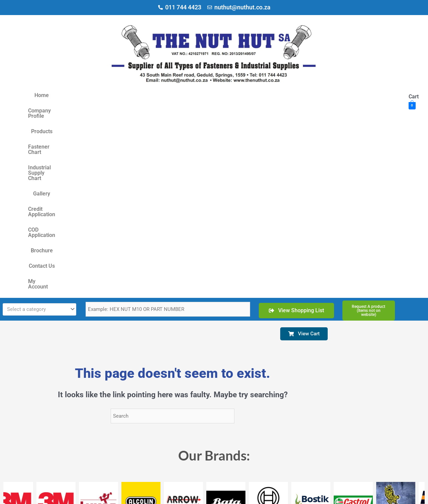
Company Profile (84, 95)
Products (121, 95)
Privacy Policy (153, 494)
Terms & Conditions (120, 494)
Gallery (251, 95)
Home (50, 95)
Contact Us (196, 111)
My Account (230, 111)
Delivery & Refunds (186, 494)
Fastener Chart (157, 95)
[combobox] (39, 133)
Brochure (372, 95)
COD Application (335, 95)
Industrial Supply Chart (209, 95)
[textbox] (36, 133)
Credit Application (288, 95)
